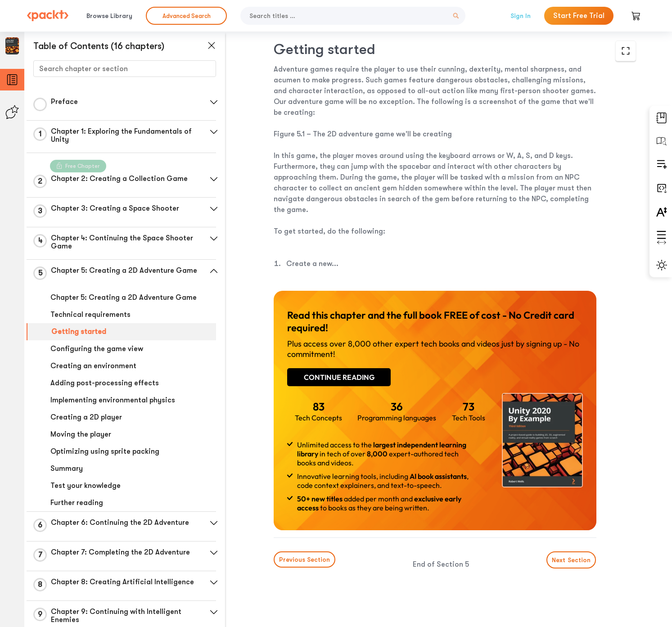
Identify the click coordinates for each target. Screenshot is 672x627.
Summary (67, 469)
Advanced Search (187, 16)
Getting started (79, 332)
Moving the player (81, 434)
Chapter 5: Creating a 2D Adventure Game (124, 298)
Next (572, 560)
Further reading (77, 503)
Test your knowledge (86, 486)
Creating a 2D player (86, 417)
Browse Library (109, 16)
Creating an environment (93, 366)
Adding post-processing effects (105, 383)
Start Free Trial (579, 16)
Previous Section (304, 559)
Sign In (521, 16)
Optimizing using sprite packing (105, 451)
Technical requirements (90, 315)
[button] (214, 102)
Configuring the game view (97, 349)
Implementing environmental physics (113, 400)
